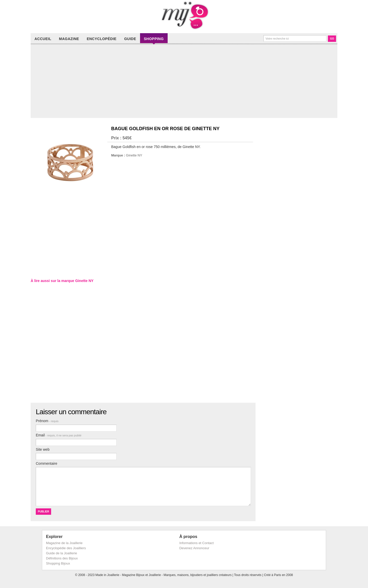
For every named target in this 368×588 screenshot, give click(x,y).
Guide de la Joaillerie (61, 553)
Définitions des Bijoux (62, 558)
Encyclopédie (101, 39)
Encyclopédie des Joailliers (66, 548)
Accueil (43, 39)
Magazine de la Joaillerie (64, 543)
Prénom (47, 421)
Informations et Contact (197, 543)
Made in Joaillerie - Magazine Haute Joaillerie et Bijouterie (184, 15)
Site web (43, 449)
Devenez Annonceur (194, 548)
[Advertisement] (185, 82)
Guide (130, 39)
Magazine (69, 39)
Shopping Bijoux (58, 563)
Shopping (154, 39)
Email (59, 435)
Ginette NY (134, 155)
